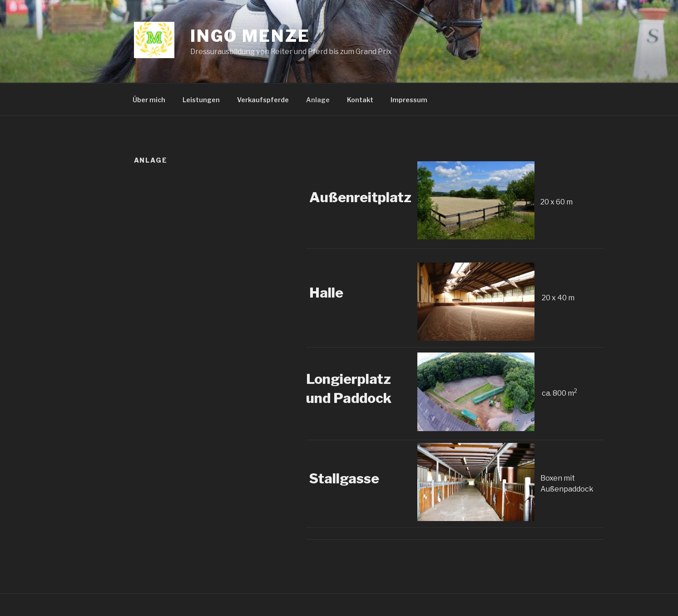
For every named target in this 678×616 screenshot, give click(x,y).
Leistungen (201, 100)
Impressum (409, 100)
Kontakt (360, 100)
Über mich (149, 100)
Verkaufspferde (263, 100)
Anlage (318, 100)
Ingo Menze (250, 36)
